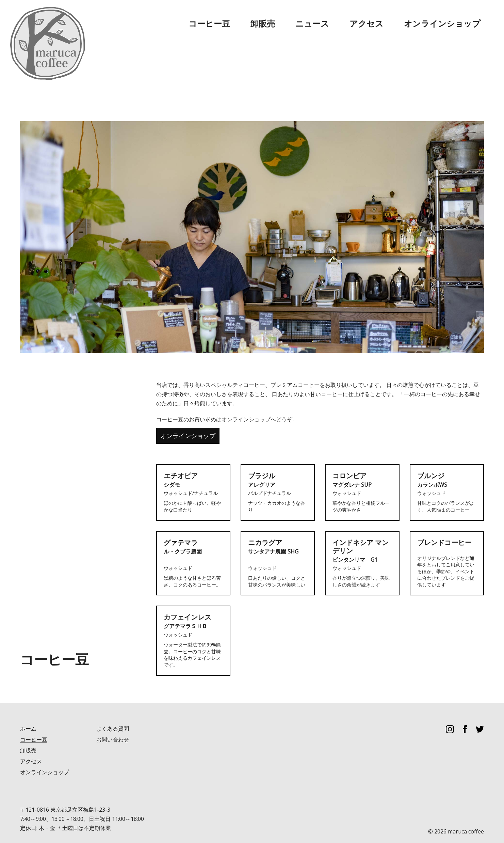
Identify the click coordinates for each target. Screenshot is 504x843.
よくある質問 (113, 715)
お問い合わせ (113, 726)
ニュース (375, 17)
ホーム (28, 715)
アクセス (410, 17)
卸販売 (342, 17)
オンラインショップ (459, 17)
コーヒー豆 (307, 17)
